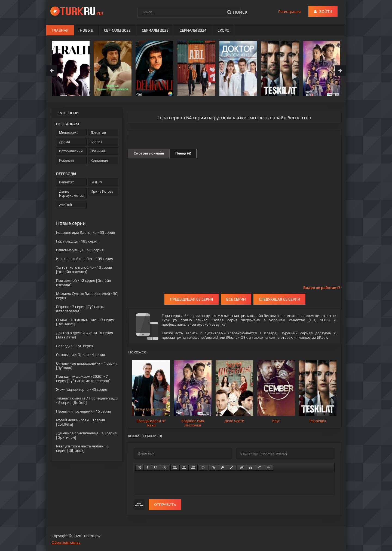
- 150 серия (75, 346)
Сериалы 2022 (117, 30)
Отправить (165, 505)
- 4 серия (81, 355)
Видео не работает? (322, 287)
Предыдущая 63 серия (192, 299)
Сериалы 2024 (193, 30)
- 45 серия (82, 389)
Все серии (236, 299)
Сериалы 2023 (155, 30)
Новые (86, 30)
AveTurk (66, 205)
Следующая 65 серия (279, 299)
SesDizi (96, 182)
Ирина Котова (102, 191)
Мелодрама (69, 133)
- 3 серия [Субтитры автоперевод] (80, 309)
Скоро (223, 30)
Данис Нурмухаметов (71, 193)
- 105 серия (85, 259)
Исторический (71, 151)
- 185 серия (77, 241)
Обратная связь (66, 542)
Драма (65, 142)
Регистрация (290, 11)
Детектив (98, 133)
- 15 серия (84, 411)
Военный (98, 151)
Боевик (97, 142)
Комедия (66, 160)
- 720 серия (80, 250)
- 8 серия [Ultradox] (82, 448)
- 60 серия (86, 232)
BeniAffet (66, 182)
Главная (60, 30)
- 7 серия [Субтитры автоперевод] (83, 379)
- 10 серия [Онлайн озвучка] (84, 270)
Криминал (99, 160)
